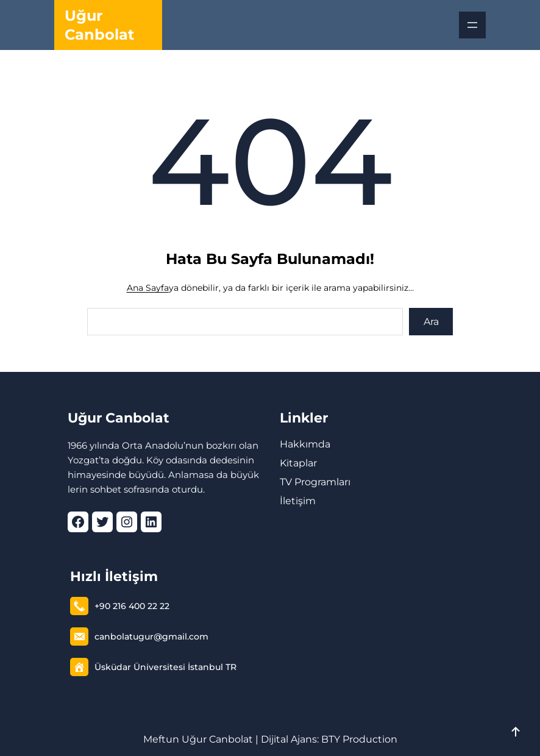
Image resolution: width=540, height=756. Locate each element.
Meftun (161, 739)
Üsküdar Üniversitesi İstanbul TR (165, 667)
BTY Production (359, 739)
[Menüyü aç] (472, 25)
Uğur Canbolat (119, 418)
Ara (431, 322)
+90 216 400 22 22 (132, 606)
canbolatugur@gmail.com (151, 637)
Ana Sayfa (148, 288)
